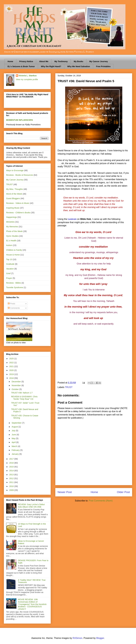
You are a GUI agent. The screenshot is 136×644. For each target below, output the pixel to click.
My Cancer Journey (99, 61)
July (14, 431)
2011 (12, 482)
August (15, 427)
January (15, 454)
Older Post (123, 492)
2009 (12, 490)
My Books (78, 61)
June (14, 435)
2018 (12, 378)
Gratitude (10, 264)
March (15, 446)
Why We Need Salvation (79, 66)
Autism (9, 245)
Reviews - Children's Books (18, 213)
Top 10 (9, 259)
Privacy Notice (26, 61)
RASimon (78, 638)
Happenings (11, 217)
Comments (14, 308)
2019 (12, 374)
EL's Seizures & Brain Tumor (21, 66)
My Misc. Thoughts (14, 189)
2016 (12, 463)
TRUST (69, 387)
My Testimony (61, 61)
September (17, 423)
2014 (12, 471)
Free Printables (103, 66)
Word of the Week (14, 194)
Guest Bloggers (13, 198)
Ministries (10, 222)
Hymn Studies (12, 236)
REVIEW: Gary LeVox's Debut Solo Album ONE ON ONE (31, 506)
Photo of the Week (14, 231)
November (16, 385)
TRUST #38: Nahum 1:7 (22, 393)
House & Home (13, 255)
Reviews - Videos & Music (18, 203)
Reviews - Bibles (13, 283)
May (14, 438)
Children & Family (14, 250)
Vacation (10, 269)
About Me (44, 61)
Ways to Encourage (15, 170)
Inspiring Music (13, 208)
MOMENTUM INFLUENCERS (19, 120)
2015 (12, 467)
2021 (12, 366)
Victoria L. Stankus (28, 76)
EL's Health (11, 241)
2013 (12, 475)
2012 (12, 478)
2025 (12, 359)
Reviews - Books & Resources (20, 175)
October (15, 389)
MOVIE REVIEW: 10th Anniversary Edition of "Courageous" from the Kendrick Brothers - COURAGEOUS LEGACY (32, 604)
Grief (8, 273)
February (16, 450)
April (14, 442)
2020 (12, 370)
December (16, 382)
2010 (12, 486)
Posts (11, 304)
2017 (12, 459)
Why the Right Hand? (51, 66)
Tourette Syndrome (15, 287)
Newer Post (65, 492)
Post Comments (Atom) (101, 501)
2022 (12, 363)
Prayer (9, 278)
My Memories (12, 227)
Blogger (100, 638)
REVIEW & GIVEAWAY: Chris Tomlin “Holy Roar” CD (24, 398)
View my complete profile (27, 79)
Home (10, 61)
